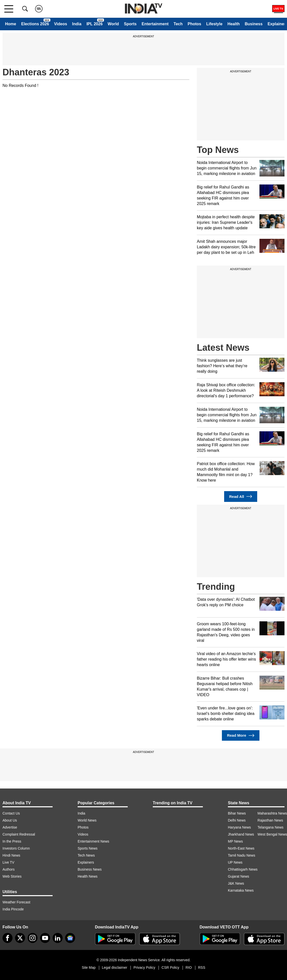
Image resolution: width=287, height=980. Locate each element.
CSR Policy (170, 967)
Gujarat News (239, 876)
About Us (10, 820)
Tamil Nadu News (242, 855)
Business (254, 24)
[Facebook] (8, 938)
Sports (130, 24)
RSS (202, 967)
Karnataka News (241, 890)
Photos (194, 24)
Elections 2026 (35, 24)
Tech (178, 24)
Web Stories (12, 876)
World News (87, 820)
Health (234, 24)
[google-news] (70, 938)
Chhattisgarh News (243, 869)
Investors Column (16, 848)
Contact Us (11, 813)
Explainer (276, 24)
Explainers (86, 862)
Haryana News (239, 827)
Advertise (10, 827)
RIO (189, 967)
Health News (88, 876)
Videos (61, 24)
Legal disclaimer (115, 967)
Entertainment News (93, 841)
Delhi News (237, 820)
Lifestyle (214, 24)
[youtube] (45, 938)
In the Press (12, 841)
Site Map (89, 967)
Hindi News (11, 855)
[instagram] (33, 938)
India (77, 24)
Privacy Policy (144, 967)
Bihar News (237, 813)
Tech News (86, 855)
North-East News (241, 848)
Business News (90, 869)
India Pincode (13, 909)
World (113, 24)
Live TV (8, 862)
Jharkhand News (241, 834)
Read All (241, 497)
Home (11, 24)
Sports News (88, 848)
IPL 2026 (95, 24)
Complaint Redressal (19, 834)
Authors (9, 869)
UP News (235, 862)
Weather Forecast (16, 902)
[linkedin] (58, 938)
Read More (241, 736)
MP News (235, 841)
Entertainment (155, 24)
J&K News (236, 883)
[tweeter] (20, 938)
